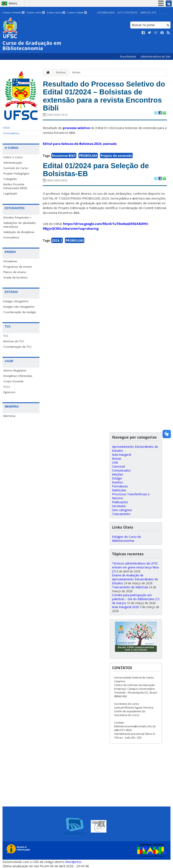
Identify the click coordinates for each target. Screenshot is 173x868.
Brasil (13, 3)
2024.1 (57, 240)
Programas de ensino (18, 267)
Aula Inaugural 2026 (125, 607)
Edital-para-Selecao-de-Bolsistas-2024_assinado (80, 144)
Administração (13, 163)
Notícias (61, 72)
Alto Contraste (128, 12)
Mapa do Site (148, 12)
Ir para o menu (36, 13)
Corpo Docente (13, 381)
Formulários (11, 133)
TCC (6, 336)
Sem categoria (122, 510)
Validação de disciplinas (19, 232)
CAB (115, 462)
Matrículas (119, 490)
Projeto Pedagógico (16, 173)
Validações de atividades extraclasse (20, 225)
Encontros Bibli (64, 156)
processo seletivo (76, 128)
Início (7, 128)
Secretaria (119, 506)
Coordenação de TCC (18, 347)
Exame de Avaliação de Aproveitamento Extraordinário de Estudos (135, 579)
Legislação (10, 193)
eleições (118, 474)
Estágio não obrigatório (19, 307)
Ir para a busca (56, 13)
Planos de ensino (15, 272)
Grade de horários (16, 277)
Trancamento (121, 514)
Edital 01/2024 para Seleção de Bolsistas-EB (96, 170)
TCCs (7, 387)
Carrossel (118, 466)
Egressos (9, 392)
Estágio (117, 478)
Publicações (120, 502)
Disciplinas (10, 261)
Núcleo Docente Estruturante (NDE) (15, 186)
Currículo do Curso (16, 168)
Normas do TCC (14, 341)
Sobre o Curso (13, 157)
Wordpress (73, 862)
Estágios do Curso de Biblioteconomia (126, 539)
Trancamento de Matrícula (130, 587)
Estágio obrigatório (16, 301)
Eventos (117, 482)
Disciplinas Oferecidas (18, 376)
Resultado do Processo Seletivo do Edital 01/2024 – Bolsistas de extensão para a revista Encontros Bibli (104, 96)
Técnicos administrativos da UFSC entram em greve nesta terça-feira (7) (135, 567)
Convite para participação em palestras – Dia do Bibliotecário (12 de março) (136, 599)
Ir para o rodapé (77, 13)
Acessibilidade (106, 12)
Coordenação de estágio (20, 312)
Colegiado (10, 179)
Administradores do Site (156, 57)
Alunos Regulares (15, 370)
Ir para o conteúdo (13, 13)
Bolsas (76, 72)
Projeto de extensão (116, 156)
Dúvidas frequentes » (17, 217)
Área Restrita (128, 57)
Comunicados (121, 470)
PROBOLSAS (88, 156)
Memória (9, 416)
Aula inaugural (122, 455)
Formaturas (120, 486)
